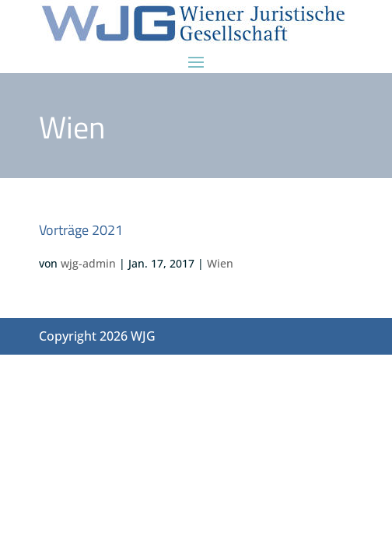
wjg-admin (88, 263)
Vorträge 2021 (81, 230)
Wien (220, 263)
